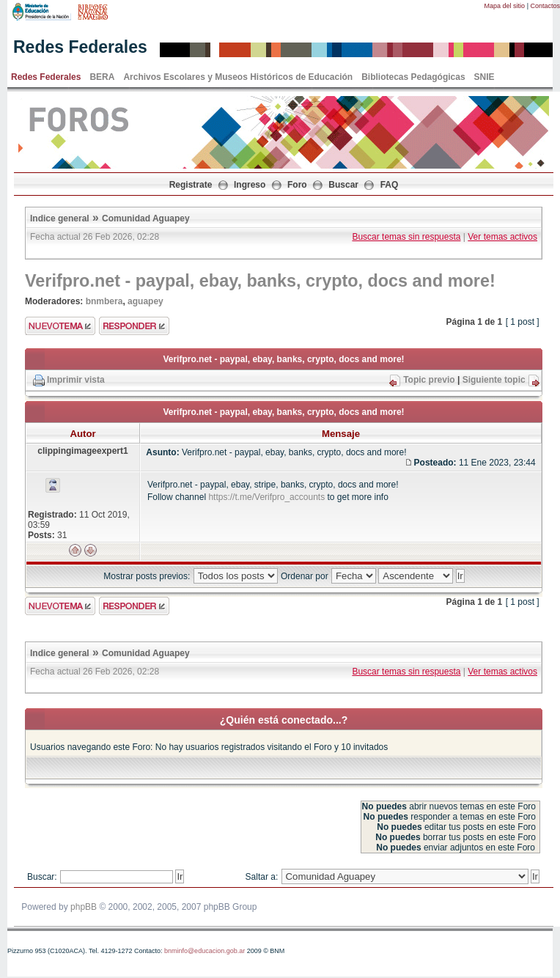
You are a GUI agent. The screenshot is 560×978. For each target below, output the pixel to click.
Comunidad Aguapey (146, 218)
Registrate (191, 185)
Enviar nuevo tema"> (60, 326)
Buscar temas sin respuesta (406, 237)
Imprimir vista (76, 380)
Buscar (343, 185)
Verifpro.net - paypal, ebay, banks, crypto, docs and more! (260, 281)
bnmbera (104, 301)
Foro (297, 185)
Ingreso (250, 185)
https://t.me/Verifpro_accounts (266, 497)
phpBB (84, 907)
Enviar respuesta (134, 326)
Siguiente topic (494, 380)
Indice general (60, 218)
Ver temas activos (502, 237)
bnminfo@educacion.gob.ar (205, 951)
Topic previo (429, 380)
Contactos (545, 6)
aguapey (145, 301)
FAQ (390, 185)
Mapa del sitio (505, 6)
